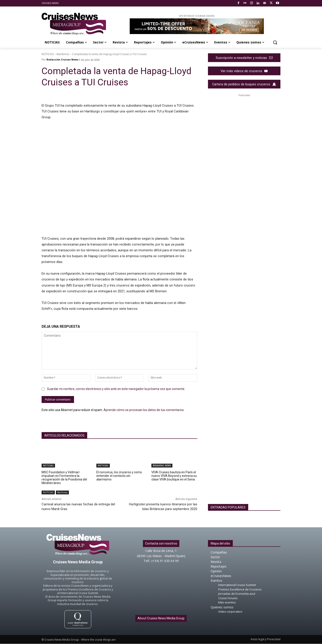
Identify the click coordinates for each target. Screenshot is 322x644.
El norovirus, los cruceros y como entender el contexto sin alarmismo (119, 476)
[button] (275, 42)
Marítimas (63, 54)
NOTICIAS (48, 54)
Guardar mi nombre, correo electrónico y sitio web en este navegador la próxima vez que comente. (116, 389)
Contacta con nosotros (161, 544)
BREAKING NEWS (162, 465)
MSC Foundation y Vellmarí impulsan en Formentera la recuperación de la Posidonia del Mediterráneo (64, 478)
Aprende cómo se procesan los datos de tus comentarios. (144, 410)
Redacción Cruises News (62, 59)
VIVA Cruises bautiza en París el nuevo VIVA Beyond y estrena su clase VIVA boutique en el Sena (174, 476)
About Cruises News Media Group (161, 618)
